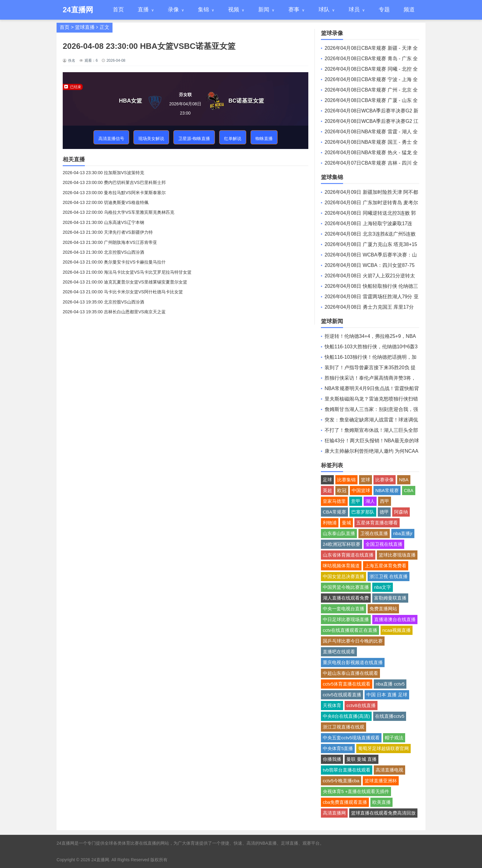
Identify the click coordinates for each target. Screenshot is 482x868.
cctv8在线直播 (361, 705)
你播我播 (332, 759)
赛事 (294, 10)
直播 (143, 10)
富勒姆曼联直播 (390, 598)
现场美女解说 (151, 139)
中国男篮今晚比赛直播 (346, 587)
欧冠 (342, 490)
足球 (327, 480)
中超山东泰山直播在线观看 (350, 673)
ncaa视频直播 (397, 630)
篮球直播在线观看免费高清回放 (383, 813)
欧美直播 (381, 802)
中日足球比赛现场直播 (346, 619)
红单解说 (233, 139)
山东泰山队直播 (339, 533)
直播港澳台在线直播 (395, 619)
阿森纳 (401, 512)
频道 (409, 10)
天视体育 (332, 705)
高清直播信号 (111, 139)
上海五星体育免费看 (386, 566)
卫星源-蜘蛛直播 (194, 139)
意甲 (356, 501)
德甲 (384, 512)
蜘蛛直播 (264, 139)
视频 (234, 10)
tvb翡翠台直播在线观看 (347, 770)
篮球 (365, 480)
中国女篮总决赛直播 (344, 576)
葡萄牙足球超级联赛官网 (383, 748)
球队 (324, 10)
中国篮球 (361, 490)
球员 (354, 10)
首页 (118, 10)
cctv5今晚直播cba (341, 781)
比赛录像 (385, 480)
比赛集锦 (346, 480)
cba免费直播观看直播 (345, 802)
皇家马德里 (334, 501)
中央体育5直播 (338, 748)
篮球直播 (85, 27)
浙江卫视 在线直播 (389, 576)
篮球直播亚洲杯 (381, 781)
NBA (404, 480)
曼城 (346, 523)
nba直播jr (403, 533)
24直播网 (100, 860)
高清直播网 (334, 813)
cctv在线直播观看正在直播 (350, 630)
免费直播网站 (383, 609)
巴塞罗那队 (363, 512)
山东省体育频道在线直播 (348, 555)
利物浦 (330, 523)
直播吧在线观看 (339, 652)
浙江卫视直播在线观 (344, 727)
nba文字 (383, 587)
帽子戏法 (394, 738)
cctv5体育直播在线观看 (347, 684)
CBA (409, 490)
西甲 (385, 501)
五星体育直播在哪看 (377, 523)
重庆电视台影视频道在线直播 (353, 662)
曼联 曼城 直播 (361, 759)
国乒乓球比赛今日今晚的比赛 (353, 641)
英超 (327, 490)
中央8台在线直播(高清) (346, 716)
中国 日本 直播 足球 (387, 695)
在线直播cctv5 (390, 716)
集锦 (203, 10)
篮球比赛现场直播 (397, 555)
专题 (384, 10)
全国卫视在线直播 (384, 544)
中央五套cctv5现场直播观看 (351, 738)
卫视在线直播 (374, 533)
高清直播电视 (389, 770)
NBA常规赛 (387, 490)
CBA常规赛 (334, 512)
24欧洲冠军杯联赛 (342, 544)
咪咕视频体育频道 (341, 566)
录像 (173, 10)
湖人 (370, 501)
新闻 (264, 10)
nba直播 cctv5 (390, 684)
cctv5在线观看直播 (342, 695)
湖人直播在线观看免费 (346, 598)
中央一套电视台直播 (344, 609)
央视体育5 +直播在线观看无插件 (356, 791)
